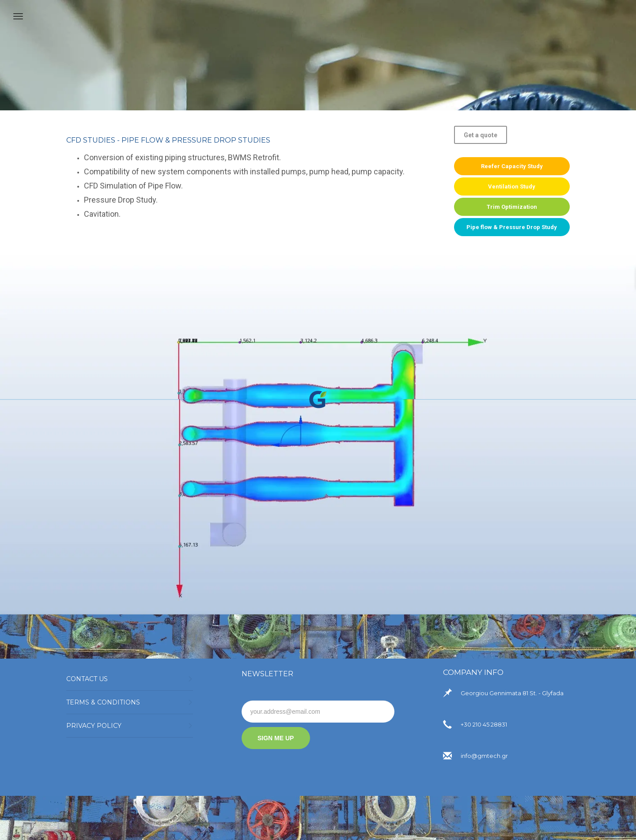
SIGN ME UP (276, 738)
